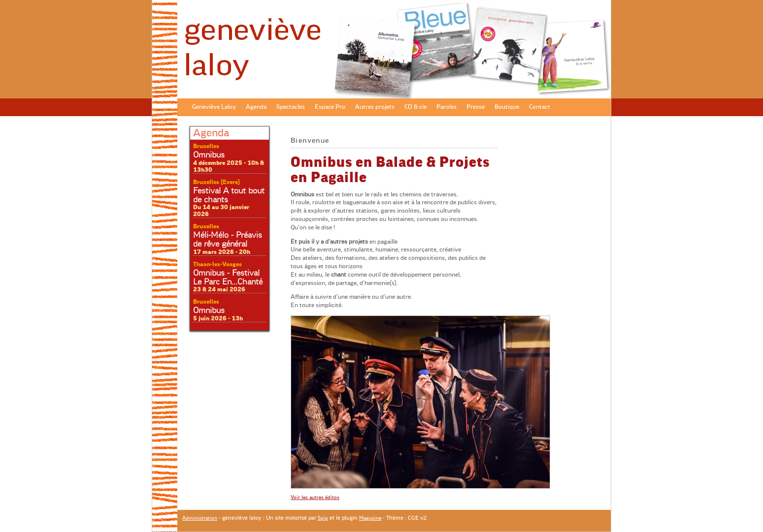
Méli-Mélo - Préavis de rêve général (228, 240)
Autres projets (375, 107)
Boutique (507, 107)
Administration (200, 518)
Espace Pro (330, 107)
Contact (540, 107)
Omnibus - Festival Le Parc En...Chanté (228, 278)
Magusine (370, 518)
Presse (476, 107)
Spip (323, 518)
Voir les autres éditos (315, 497)
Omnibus (209, 155)
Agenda (256, 107)
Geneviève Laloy (214, 107)
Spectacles (291, 107)
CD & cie (415, 107)
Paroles (447, 107)
